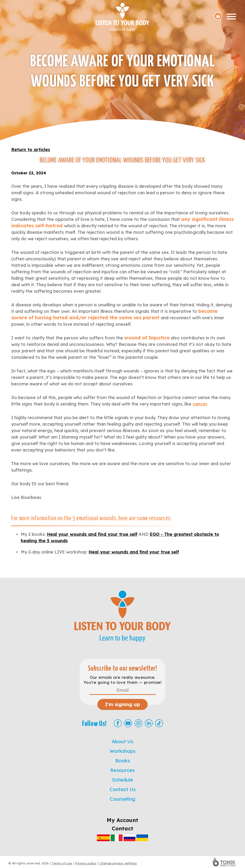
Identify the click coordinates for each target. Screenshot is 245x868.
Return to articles (31, 150)
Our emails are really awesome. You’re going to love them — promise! (122, 680)
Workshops (122, 751)
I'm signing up (122, 704)
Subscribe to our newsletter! (122, 669)
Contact (122, 828)
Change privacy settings (118, 863)
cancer (200, 404)
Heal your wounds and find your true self (92, 534)
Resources (122, 770)
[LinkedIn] (149, 723)
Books (123, 761)
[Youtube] (128, 723)
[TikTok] (159, 723)
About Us (122, 741)
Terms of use (62, 863)
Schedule (122, 780)
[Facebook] (118, 723)
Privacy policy (86, 863)
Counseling (122, 799)
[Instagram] (138, 723)
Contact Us (123, 789)
